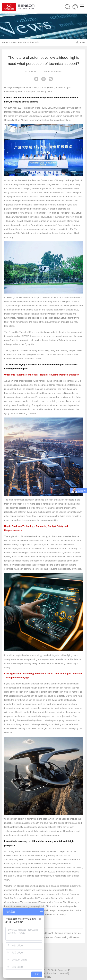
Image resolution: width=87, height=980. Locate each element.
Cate (83, 43)
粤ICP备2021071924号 (58, 973)
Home (5, 43)
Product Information (30, 43)
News (14, 43)
